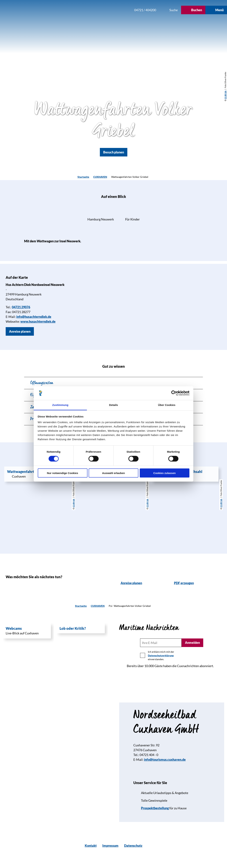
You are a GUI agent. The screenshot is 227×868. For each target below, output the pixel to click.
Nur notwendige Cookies (63, 473)
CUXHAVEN (100, 177)
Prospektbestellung (155, 808)
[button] (108, 10)
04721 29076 (21, 307)
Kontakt (91, 846)
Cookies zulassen (165, 473)
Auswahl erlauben (113, 473)
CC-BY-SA (225, 95)
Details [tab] (113, 405)
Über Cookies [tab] (167, 405)
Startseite (83, 177)
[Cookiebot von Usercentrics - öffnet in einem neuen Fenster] (174, 393)
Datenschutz (133, 846)
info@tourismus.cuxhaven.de (165, 760)
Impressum (110, 846)
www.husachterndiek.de (38, 321)
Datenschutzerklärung (161, 655)
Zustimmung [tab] (60, 405)
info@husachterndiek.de (34, 317)
